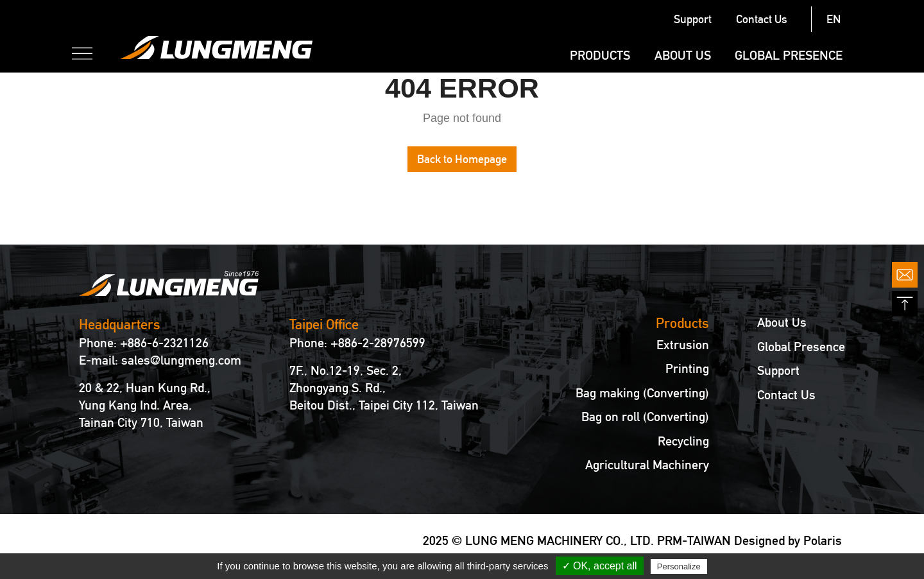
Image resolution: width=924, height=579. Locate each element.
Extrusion (683, 345)
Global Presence (789, 55)
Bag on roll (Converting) (645, 417)
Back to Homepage (462, 159)
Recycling (683, 441)
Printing (687, 369)
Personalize (679, 566)
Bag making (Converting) (642, 393)
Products (600, 55)
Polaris (823, 540)
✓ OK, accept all (600, 566)
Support (693, 19)
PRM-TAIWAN (694, 540)
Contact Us (762, 19)
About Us (683, 55)
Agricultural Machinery (647, 465)
